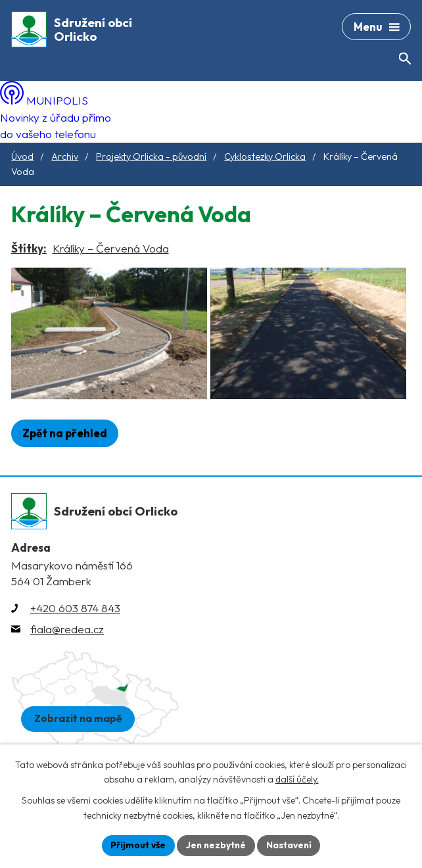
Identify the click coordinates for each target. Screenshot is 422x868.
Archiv (65, 157)
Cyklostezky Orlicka (265, 157)
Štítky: (29, 248)
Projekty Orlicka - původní (151, 157)
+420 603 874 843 (75, 621)
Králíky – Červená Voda (111, 248)
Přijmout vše (136, 845)
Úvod (22, 157)
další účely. (297, 779)
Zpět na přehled (65, 446)
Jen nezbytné (216, 845)
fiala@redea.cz (67, 642)
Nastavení (290, 845)
